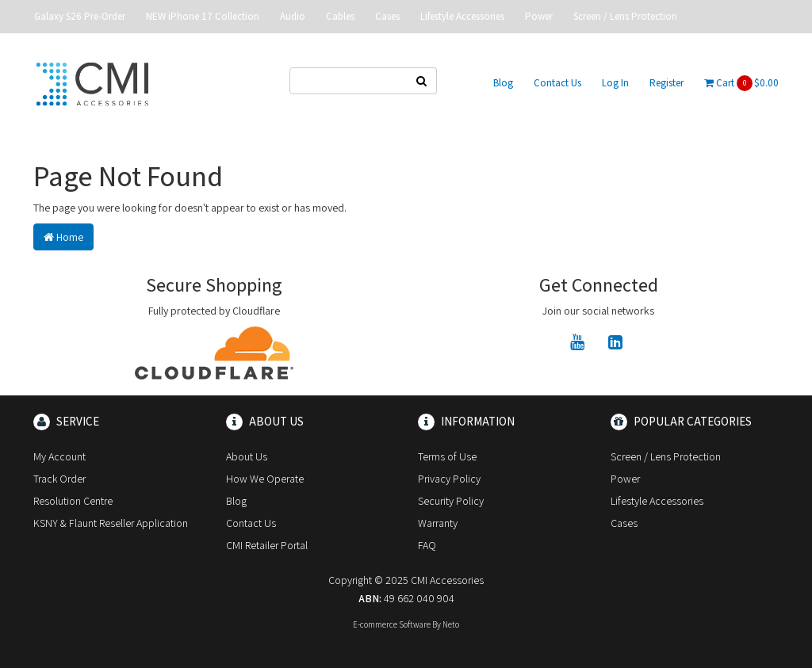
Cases (387, 16)
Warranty (438, 523)
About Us (247, 456)
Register (666, 83)
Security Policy (451, 501)
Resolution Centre (73, 501)
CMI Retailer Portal (267, 545)
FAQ (427, 545)
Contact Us (557, 83)
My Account (59, 456)
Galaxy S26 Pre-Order (80, 16)
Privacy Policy (449, 479)
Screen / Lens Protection (625, 16)
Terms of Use (447, 456)
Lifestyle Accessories (462, 16)
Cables (340, 16)
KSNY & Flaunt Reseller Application (111, 523)
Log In (615, 83)
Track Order (59, 479)
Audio (293, 16)
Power (539, 16)
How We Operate (265, 479)
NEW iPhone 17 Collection (203, 16)
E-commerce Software (392, 624)
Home (63, 237)
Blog (503, 83)
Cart (741, 83)
